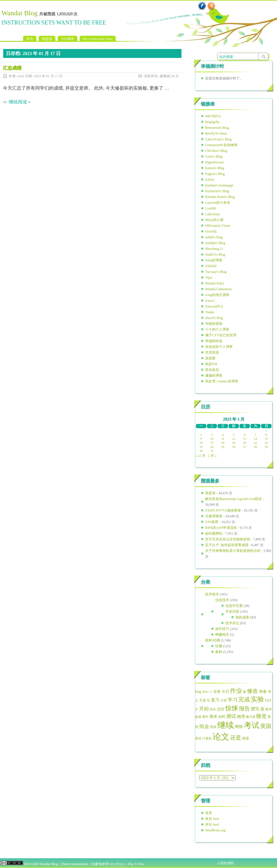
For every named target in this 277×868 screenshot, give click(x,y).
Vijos (209, 278)
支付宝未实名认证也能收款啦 (228, 539)
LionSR (210, 208)
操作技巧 (222, 629)
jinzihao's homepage (219, 185)
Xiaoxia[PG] (214, 306)
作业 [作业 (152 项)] (236, 691)
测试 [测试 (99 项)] (231, 716)
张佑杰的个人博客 (219, 347)
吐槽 (219, 646)
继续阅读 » (20, 102)
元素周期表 (214, 516)
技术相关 (212, 594)
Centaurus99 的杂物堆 (221, 145)
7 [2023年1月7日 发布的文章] (256, 435)
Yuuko (210, 312)
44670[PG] (213, 116)
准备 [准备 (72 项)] (263, 691)
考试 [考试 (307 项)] (252, 725)
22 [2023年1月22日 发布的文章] (266, 443)
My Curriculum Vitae (98, 39)
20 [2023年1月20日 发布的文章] (245, 443)
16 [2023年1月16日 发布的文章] (201, 443)
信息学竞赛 (234, 606)
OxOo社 (211, 231)
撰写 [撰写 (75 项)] (255, 709)
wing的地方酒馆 (217, 295)
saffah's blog (214, 237)
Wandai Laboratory (219, 289)
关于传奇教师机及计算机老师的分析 (233, 551)
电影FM (211, 364)
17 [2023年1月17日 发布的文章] (212, 443)
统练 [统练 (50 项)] (213, 727)
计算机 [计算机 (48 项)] (207, 738)
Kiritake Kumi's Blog (220, 197)
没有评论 (151, 76)
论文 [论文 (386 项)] (221, 737)
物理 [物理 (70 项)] (241, 717)
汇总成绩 (12, 68)
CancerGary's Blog (218, 139)
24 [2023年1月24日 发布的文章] (212, 447)
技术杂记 (232, 623)
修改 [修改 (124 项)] (252, 691)
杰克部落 (212, 352)
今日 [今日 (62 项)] (225, 692)
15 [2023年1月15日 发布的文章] (266, 439)
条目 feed (212, 819)
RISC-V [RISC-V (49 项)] (207, 692)
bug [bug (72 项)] (198, 691)
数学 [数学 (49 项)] (269, 709)
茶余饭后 (212, 370)
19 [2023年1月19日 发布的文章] (234, 443)
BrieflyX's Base (216, 133)
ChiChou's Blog (216, 151)
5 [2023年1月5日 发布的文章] (234, 435)
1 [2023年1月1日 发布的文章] (266, 431)
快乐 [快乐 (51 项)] (213, 709)
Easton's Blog (215, 168)
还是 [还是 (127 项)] (236, 738)
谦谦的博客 (214, 375)
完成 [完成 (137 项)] (244, 699)
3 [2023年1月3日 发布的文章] (212, 435)
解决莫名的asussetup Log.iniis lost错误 (233, 499)
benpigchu (212, 122)
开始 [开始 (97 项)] (204, 709)
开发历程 (232, 612)
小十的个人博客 (217, 329)
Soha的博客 (214, 260)
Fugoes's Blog (215, 174)
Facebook (202, 6)
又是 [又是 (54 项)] (203, 700)
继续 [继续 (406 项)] (226, 725)
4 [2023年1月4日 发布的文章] (223, 435)
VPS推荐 (68, 39)
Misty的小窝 (214, 220)
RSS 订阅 (211, 6)
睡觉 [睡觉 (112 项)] (261, 716)
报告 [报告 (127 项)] (244, 708)
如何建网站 (214, 533)
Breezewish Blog (217, 128)
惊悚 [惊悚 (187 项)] (232, 708)
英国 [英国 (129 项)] (266, 726)
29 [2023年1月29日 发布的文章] (266, 447)
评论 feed (212, 824)
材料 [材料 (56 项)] (222, 717)
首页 (30, 39)
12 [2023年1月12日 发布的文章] (234, 439)
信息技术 (222, 600)
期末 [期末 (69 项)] (214, 717)
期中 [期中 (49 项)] (205, 717)
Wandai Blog (19, 13)
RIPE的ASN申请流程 (221, 528)
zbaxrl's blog (214, 318)
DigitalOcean (214, 162)
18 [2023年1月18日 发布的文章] (223, 443)
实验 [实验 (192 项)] (257, 699)
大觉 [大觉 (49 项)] (224, 700)
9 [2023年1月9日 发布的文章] (201, 439)
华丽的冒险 (214, 324)
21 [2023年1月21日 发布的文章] (256, 443)
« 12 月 (200, 456)
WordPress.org (215, 830)
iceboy (210, 180)
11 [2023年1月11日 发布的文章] (223, 439)
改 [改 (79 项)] (262, 709)
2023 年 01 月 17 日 (48, 76)
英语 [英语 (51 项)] (198, 738)
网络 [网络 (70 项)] (239, 727)
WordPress (117, 864)
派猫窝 (210, 358)
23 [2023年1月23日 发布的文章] (201, 447)
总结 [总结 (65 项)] (221, 709)
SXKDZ (211, 266)
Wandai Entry (215, 283)
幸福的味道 (214, 341)
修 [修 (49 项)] (245, 692)
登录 (209, 813)
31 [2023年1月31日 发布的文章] (212, 451)
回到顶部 (227, 863)
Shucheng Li (214, 249)
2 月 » (212, 456)
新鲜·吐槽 (213, 640)
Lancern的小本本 (218, 203)
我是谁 (47, 39)
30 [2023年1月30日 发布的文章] (201, 451)
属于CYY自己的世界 (221, 335)
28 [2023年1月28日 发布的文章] (256, 447)
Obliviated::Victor (218, 226)
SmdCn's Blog (215, 254)
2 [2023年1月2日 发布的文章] (201, 435)
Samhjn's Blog (215, 243)
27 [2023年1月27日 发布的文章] (245, 447)
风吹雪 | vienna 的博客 (222, 381)
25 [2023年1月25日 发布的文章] (223, 447)
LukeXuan (213, 214)
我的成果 (242, 617)
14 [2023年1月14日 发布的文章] (256, 439)
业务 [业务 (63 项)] (217, 691)
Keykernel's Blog (217, 191)
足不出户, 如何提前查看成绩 (227, 545)
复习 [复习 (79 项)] (215, 700)
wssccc (210, 301)
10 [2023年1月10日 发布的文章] (212, 439)
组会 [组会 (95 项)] (204, 726)
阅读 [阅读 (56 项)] (246, 738)
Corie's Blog (214, 156)
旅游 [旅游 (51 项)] (198, 717)
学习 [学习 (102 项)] (233, 700)
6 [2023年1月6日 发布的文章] (245, 435)
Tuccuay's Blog (216, 272)
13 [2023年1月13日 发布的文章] (245, 439)
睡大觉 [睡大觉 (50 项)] (251, 717)
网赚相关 (222, 635)
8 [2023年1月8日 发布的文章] (266, 435)
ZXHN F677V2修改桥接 (223, 510)
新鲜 (219, 652)
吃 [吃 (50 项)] (208, 700)
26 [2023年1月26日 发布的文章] (234, 447)
